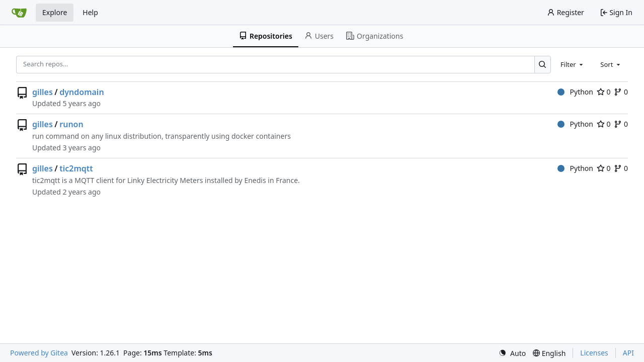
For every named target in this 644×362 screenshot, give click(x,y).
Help (90, 12)
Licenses (594, 353)
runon (71, 124)
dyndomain (82, 92)
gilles (43, 92)
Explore (55, 12)
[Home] (19, 13)
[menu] (512, 353)
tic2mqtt (76, 168)
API (628, 353)
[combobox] (573, 64)
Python (575, 92)
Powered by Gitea (39, 353)
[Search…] (543, 65)
